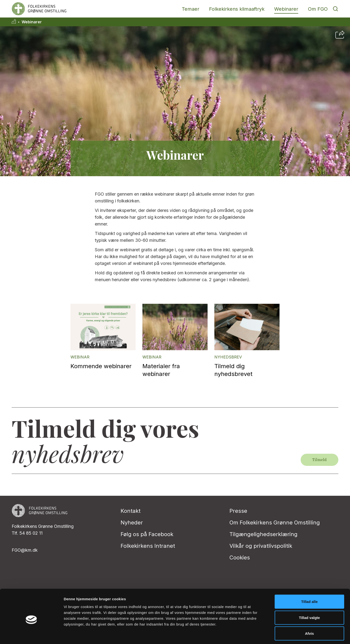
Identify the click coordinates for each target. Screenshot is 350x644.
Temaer (191, 9)
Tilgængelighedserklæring (263, 534)
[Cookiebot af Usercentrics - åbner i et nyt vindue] (31, 635)
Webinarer (286, 9)
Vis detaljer (253, 634)
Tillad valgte (309, 596)
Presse (238, 511)
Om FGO (318, 9)
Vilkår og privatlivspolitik (261, 546)
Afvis (310, 612)
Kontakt (131, 511)
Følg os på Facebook (147, 534)
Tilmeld (319, 460)
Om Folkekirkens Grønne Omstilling (275, 522)
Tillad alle (309, 580)
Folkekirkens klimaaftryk (237, 9)
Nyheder (132, 522)
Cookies (240, 557)
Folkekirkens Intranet (148, 546)
